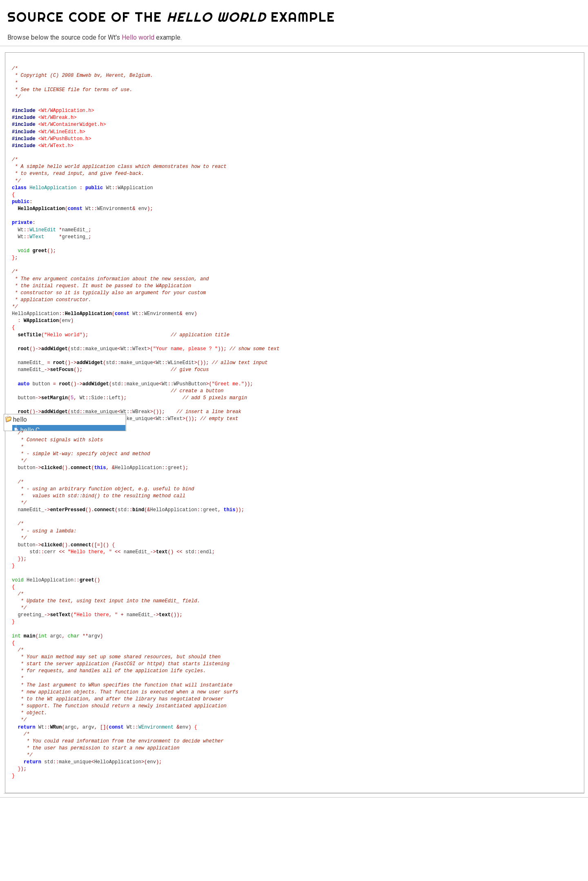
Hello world (138, 37)
